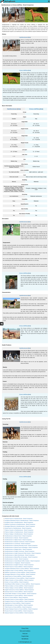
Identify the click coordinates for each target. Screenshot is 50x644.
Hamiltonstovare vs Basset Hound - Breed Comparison (18, 536)
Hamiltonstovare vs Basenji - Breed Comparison (17, 538)
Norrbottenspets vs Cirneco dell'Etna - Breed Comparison (19, 605)
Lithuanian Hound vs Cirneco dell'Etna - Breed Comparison (19, 599)
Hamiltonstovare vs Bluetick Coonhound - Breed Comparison (20, 542)
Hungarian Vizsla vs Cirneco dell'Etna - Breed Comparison (19, 571)
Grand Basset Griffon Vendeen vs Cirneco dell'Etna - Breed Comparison (22, 584)
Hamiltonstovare (23, 37)
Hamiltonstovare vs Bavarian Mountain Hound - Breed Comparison (21, 546)
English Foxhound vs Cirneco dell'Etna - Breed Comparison (19, 590)
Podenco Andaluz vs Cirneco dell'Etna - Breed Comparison (19, 586)
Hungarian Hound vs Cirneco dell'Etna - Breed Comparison (19, 601)
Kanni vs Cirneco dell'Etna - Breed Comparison (16, 597)
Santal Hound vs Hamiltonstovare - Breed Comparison (18, 528)
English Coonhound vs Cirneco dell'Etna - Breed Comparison (20, 578)
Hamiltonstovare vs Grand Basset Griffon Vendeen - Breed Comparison (22, 561)
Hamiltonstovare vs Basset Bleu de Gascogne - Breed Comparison (21, 557)
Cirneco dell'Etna (23, 70)
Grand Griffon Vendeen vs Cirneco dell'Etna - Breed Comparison (21, 594)
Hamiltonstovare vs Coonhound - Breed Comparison (18, 544)
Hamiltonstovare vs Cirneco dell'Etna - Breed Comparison (19, 596)
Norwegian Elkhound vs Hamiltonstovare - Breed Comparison (20, 526)
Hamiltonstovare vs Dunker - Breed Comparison (17, 559)
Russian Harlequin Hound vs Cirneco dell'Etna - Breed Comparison (21, 609)
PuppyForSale (25, 636)
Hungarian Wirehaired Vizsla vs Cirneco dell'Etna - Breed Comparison (22, 569)
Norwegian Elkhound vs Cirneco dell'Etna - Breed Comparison (20, 574)
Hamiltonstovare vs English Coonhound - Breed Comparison (20, 551)
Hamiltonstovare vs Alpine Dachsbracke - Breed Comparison (20, 555)
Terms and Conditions (25, 631)
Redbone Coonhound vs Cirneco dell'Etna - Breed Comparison (20, 572)
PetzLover (25, 634)
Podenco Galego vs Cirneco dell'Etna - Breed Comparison (19, 588)
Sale (29, 37)
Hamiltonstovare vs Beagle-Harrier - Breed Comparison (18, 549)
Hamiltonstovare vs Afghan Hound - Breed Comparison (18, 540)
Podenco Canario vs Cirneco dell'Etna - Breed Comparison (19, 580)
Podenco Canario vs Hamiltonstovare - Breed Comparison (19, 530)
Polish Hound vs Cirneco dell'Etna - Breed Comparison (18, 607)
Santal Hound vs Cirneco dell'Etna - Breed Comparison (18, 576)
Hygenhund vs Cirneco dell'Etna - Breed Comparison (18, 603)
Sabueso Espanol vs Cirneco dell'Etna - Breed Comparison (19, 613)
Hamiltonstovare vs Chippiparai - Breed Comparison (18, 563)
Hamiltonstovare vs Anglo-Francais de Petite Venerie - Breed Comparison (23, 553)
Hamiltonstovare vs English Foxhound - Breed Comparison (19, 565)
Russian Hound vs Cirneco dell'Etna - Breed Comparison (19, 611)
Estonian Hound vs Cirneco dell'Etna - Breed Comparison (19, 592)
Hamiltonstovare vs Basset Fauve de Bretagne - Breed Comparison (21, 547)
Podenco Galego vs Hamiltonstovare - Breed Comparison (19, 534)
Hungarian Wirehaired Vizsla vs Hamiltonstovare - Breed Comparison (22, 521)
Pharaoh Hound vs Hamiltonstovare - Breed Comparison (19, 519)
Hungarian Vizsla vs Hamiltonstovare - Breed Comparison (19, 522)
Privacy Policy (25, 628)
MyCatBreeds (25, 639)
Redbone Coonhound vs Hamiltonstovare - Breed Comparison (20, 524)
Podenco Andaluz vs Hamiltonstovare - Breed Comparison (19, 532)
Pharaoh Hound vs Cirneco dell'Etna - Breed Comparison (19, 567)
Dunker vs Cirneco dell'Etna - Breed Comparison (17, 582)
